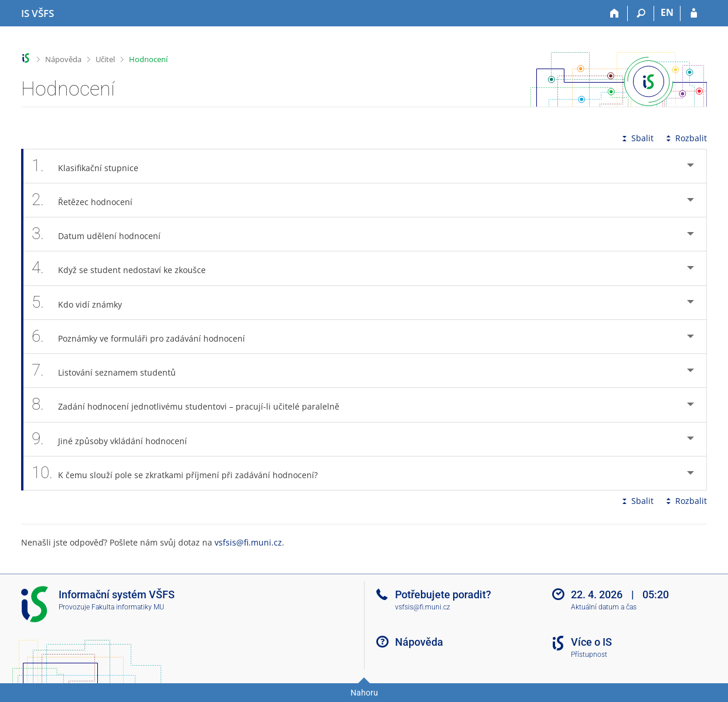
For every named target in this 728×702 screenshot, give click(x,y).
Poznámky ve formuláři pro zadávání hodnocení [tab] (145, 337)
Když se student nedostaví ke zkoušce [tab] (125, 268)
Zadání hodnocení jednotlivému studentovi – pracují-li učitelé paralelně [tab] (192, 405)
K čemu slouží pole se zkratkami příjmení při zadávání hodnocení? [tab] (181, 473)
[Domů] (615, 13)
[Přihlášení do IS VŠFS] (694, 13)
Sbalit (637, 138)
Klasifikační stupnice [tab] (91, 166)
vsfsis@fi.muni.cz (248, 542)
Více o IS (591, 642)
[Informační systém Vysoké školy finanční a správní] (38, 13)
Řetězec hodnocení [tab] (89, 200)
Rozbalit (685, 138)
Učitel (105, 59)
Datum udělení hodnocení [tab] (103, 234)
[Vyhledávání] (641, 13)
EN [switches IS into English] (667, 12)
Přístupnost (589, 655)
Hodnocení (148, 59)
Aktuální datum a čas (604, 607)
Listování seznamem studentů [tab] (110, 371)
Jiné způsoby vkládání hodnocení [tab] (116, 439)
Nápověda (63, 59)
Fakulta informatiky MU (128, 607)
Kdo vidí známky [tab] (83, 303)
